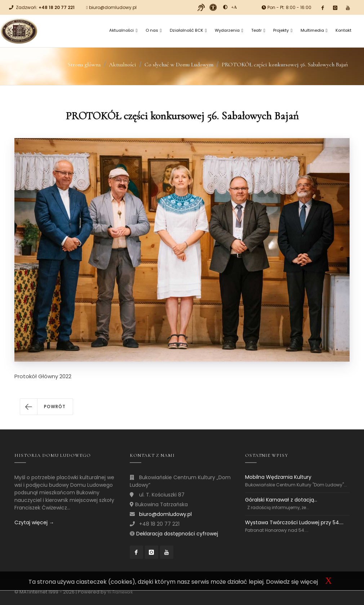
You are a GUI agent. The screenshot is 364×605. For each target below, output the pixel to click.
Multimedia (314, 30)
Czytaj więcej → (34, 522)
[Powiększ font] (234, 7)
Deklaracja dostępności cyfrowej (177, 534)
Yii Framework (120, 592)
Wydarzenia (229, 30)
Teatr (258, 30)
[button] (46, 407)
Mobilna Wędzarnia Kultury (278, 477)
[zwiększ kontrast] (225, 7)
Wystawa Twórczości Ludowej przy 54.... (294, 522)
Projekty (283, 30)
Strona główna (84, 65)
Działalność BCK (188, 30)
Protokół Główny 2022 (43, 376)
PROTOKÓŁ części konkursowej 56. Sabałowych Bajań (285, 65)
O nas (154, 30)
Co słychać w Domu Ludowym (179, 65)
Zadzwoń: (45, 7)
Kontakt (343, 30)
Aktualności (123, 30)
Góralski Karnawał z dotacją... (281, 500)
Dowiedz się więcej (292, 582)
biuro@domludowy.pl (113, 7)
